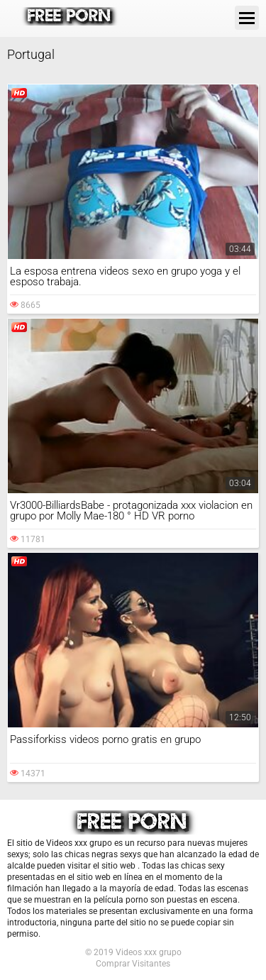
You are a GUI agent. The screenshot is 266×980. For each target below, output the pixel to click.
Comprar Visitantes (133, 964)
